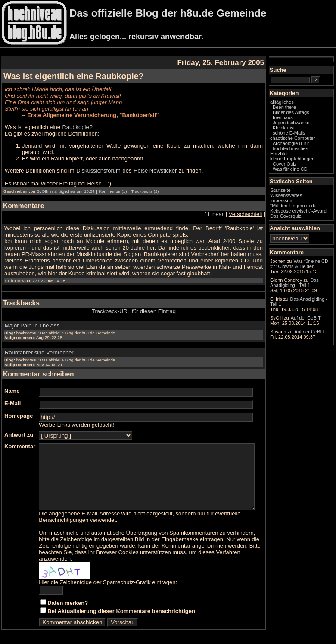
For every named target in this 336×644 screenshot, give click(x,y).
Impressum (299, 213)
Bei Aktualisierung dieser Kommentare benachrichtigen (121, 611)
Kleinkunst (301, 135)
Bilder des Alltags (308, 120)
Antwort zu (19, 428)
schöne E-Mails (306, 140)
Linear (233, 208)
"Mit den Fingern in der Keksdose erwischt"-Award (307, 223)
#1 (7, 274)
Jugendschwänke (308, 130)
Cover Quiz (302, 176)
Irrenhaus (300, 125)
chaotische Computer (299, 148)
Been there (302, 114)
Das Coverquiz (303, 234)
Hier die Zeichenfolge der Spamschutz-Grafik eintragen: (108, 582)
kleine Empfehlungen (310, 171)
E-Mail (12, 397)
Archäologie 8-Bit (308, 156)
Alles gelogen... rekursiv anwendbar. (136, 37)
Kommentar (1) (113, 185)
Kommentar (20, 440)
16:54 (89, 185)
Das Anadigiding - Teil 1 (307, 346)
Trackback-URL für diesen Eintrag (142, 305)
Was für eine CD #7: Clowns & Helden (308, 290)
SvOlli (42, 185)
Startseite (298, 203)
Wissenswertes (303, 208)
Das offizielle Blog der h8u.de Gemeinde (168, 13)
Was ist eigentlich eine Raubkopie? (73, 76)
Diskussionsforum (98, 164)
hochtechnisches (308, 161)
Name (12, 384)
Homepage (19, 409)
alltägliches (65, 185)
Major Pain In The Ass (32, 319)
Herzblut (296, 166)
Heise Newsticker (155, 164)
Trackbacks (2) (145, 185)
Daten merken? (68, 603)
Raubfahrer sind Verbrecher (39, 346)
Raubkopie (75, 127)
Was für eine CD (307, 182)
